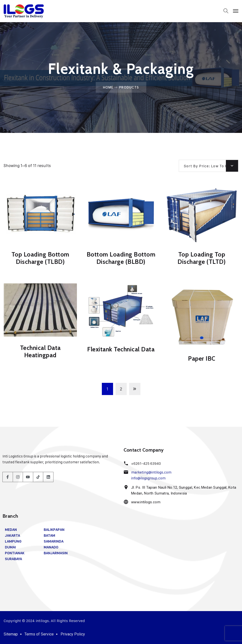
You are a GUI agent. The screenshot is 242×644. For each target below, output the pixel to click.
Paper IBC (202, 358)
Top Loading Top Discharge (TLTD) (202, 258)
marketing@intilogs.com (151, 472)
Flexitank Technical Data (121, 349)
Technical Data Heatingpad (40, 351)
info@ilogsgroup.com (148, 478)
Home (108, 87)
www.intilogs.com (146, 502)
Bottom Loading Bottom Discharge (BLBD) (121, 258)
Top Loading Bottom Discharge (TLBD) (40, 258)
